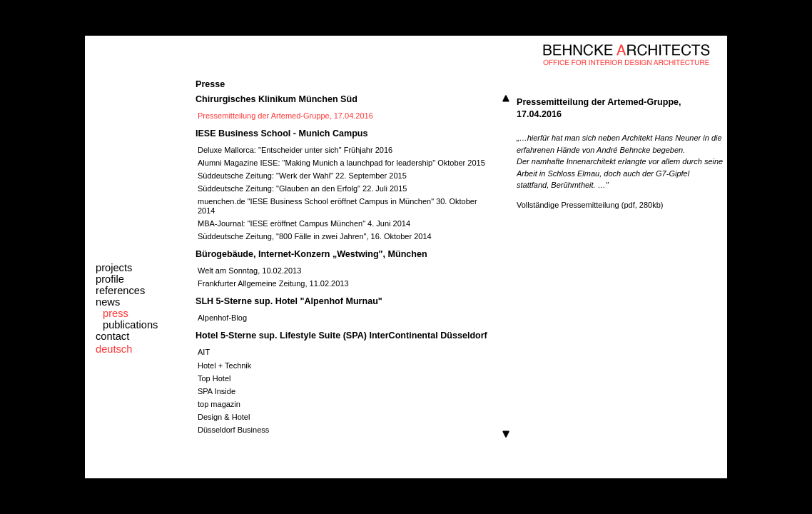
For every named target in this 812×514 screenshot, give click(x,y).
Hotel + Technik (224, 366)
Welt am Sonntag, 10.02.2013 (249, 271)
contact (112, 336)
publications (130, 325)
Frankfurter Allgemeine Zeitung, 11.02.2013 (273, 283)
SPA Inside (217, 391)
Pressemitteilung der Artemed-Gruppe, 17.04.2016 (285, 116)
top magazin (219, 404)
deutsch (114, 349)
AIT (204, 352)
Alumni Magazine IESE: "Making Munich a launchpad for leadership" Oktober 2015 (341, 163)
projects (114, 268)
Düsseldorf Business (233, 430)
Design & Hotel (224, 417)
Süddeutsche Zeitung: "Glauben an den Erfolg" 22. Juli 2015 (302, 188)
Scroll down (506, 434)
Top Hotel (214, 378)
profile (110, 279)
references (120, 291)
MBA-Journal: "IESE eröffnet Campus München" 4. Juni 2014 (304, 223)
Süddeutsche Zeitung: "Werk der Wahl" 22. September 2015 (302, 176)
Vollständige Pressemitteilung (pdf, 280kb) (590, 205)
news (108, 302)
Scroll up (506, 99)
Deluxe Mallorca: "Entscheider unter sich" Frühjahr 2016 (295, 150)
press (116, 313)
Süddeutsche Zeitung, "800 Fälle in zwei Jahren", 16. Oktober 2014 (315, 236)
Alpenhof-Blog (222, 318)
